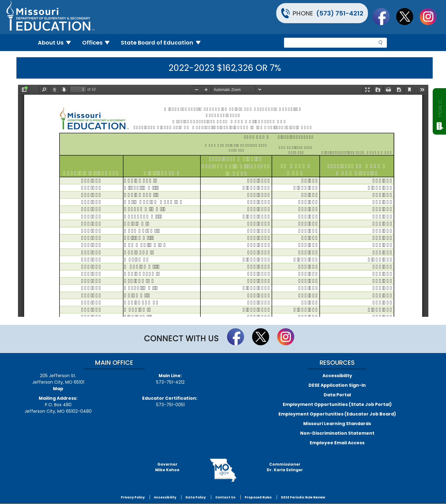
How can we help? (440, 106)
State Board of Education (163, 43)
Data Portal (337, 395)
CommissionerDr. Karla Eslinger (285, 467)
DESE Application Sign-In (337, 385)
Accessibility (337, 376)
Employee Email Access (337, 443)
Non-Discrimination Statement (337, 433)
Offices (98, 43)
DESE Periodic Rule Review (303, 497)
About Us (57, 43)
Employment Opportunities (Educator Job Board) (337, 414)
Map (58, 389)
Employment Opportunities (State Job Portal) (337, 404)
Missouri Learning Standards (337, 424)
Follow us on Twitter (408, 16)
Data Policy (196, 497)
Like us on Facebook (384, 16)
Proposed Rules (258, 497)
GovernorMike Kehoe (167, 467)
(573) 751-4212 (340, 13)
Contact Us (225, 497)
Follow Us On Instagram (431, 16)
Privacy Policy (133, 497)
